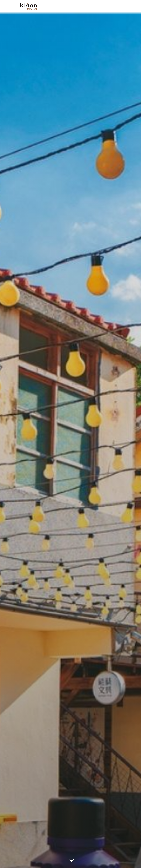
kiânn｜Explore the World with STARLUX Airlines (28, 6)
